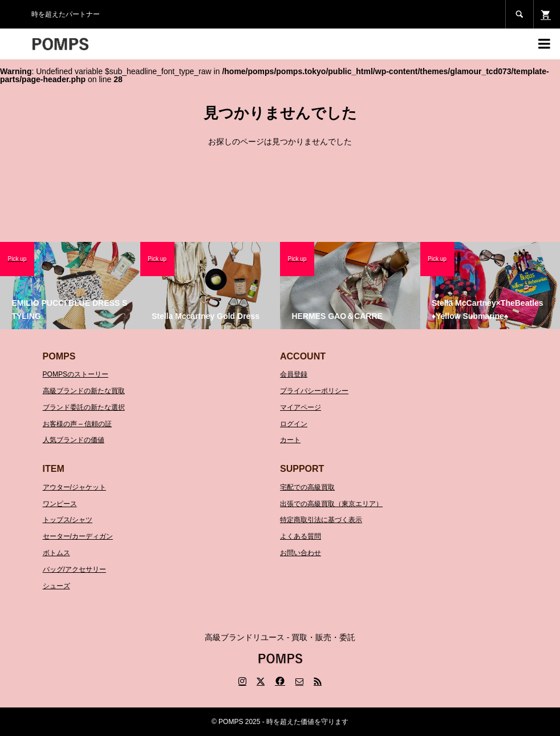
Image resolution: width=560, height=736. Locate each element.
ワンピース (60, 504)
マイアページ (301, 407)
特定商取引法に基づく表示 (321, 520)
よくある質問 (301, 536)
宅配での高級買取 (307, 487)
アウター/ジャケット (74, 487)
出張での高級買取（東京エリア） (331, 504)
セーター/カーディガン (78, 536)
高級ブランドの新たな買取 (84, 391)
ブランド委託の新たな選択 (84, 407)
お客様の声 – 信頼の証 (77, 424)
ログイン (294, 424)
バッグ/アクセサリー (74, 569)
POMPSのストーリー (76, 374)
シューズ (56, 586)
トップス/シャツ (68, 520)
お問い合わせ (301, 553)
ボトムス (56, 553)
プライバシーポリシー (314, 391)
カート (290, 440)
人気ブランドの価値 (74, 440)
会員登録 (294, 374)
